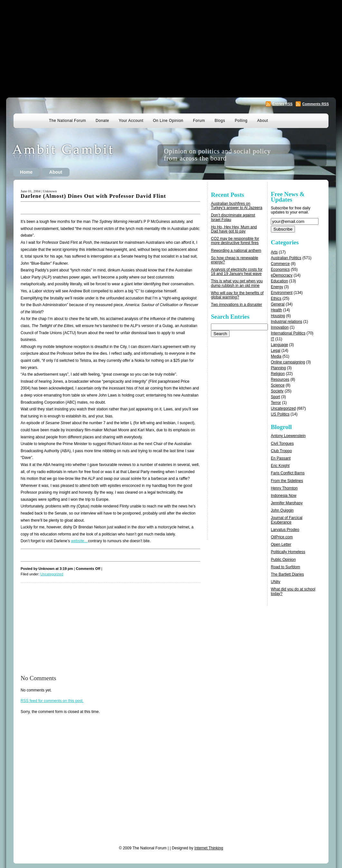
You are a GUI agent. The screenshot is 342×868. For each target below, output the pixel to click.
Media (276, 356)
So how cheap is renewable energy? (235, 260)
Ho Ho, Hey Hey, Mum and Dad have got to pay (234, 229)
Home (26, 172)
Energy (277, 287)
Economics (280, 270)
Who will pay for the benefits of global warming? (237, 295)
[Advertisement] (171, 48)
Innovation (280, 327)
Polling (241, 121)
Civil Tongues (282, 443)
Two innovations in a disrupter (237, 305)
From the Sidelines (287, 481)
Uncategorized (52, 574)
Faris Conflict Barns (288, 473)
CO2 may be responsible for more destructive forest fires (235, 241)
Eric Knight (280, 466)
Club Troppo (281, 451)
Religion (278, 374)
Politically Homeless (288, 552)
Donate (102, 121)
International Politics (288, 333)
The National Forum (67, 121)
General (278, 304)
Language (279, 345)
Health (276, 310)
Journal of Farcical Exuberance (287, 520)
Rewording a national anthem (236, 251)
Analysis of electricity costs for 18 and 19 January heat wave (237, 272)
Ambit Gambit (72, 155)
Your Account (131, 121)
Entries (282, 104)
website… (80, 541)
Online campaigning (288, 362)
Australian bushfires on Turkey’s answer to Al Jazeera (237, 206)
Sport (275, 397)
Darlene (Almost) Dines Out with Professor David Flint (93, 196)
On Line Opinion (168, 121)
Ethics (276, 298)
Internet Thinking (209, 848)
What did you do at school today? (293, 591)
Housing (278, 316)
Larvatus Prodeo (285, 530)
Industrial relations (286, 322)
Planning (278, 368)
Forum (199, 121)
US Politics (280, 414)
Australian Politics (286, 258)
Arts (274, 252)
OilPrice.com (282, 537)
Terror (276, 403)
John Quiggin (282, 510)
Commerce (280, 264)
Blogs (220, 121)
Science (278, 385)
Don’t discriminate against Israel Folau (233, 217)
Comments (315, 104)
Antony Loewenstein (288, 436)
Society (277, 391)
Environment (282, 293)
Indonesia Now (284, 496)
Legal (275, 351)
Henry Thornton (284, 488)
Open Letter (281, 544)
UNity (275, 582)
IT (272, 339)
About (263, 121)
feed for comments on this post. (52, 701)
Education (279, 281)
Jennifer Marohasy (287, 503)
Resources (280, 379)
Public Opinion (283, 560)
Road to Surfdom (285, 567)
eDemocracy (282, 275)
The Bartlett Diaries (287, 574)
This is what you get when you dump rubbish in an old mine (237, 283)
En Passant (281, 458)
